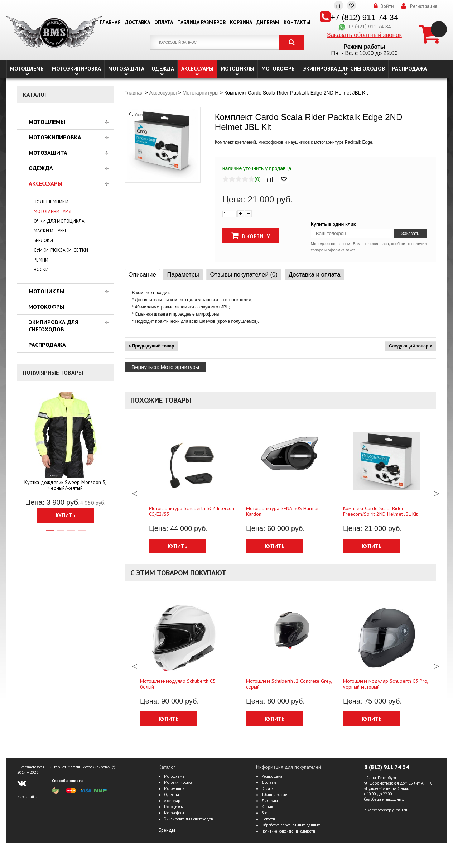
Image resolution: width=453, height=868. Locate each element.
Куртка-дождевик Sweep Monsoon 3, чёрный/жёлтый (65, 485)
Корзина (241, 22)
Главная (110, 22)
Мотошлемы (27, 69)
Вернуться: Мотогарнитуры (166, 367)
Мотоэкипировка (76, 69)
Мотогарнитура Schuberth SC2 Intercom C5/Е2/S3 (192, 511)
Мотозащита (126, 69)
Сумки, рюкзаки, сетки (61, 250)
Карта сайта (27, 797)
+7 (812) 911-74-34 (364, 17)
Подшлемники (51, 202)
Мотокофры (279, 69)
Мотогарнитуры (52, 212)
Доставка (138, 22)
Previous (135, 492)
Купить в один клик (333, 224)
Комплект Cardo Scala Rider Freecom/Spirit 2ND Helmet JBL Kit (380, 511)
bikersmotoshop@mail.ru (386, 810)
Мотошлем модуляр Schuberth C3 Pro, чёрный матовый (385, 684)
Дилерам (268, 22)
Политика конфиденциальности (288, 831)
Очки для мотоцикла (59, 221)
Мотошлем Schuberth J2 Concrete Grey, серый (289, 684)
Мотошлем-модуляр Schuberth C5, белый (178, 684)
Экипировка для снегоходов (344, 69)
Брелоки (43, 241)
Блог (265, 813)
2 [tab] (60, 533)
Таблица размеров (201, 22)
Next (437, 492)
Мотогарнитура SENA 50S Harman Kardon (283, 511)
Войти (387, 6)
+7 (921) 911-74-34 (364, 27)
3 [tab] (71, 533)
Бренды (167, 830)
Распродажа (409, 69)
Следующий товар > (410, 346)
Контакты (297, 22)
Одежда (163, 69)
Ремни (41, 260)
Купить (66, 515)
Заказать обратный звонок (364, 35)
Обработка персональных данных (291, 825)
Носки (41, 270)
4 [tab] (82, 533)
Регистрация (424, 6)
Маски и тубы (50, 231)
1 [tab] (49, 533)
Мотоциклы (237, 69)
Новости (268, 819)
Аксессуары (197, 69)
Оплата (164, 22)
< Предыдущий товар (151, 346)
